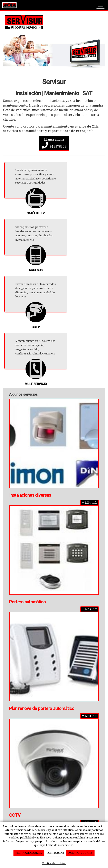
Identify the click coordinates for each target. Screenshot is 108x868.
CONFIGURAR (55, 853)
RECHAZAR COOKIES (29, 853)
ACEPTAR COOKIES (80, 853)
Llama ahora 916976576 (54, 143)
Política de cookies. (54, 863)
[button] (11, 52)
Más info (90, 503)
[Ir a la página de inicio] (9, 5)
